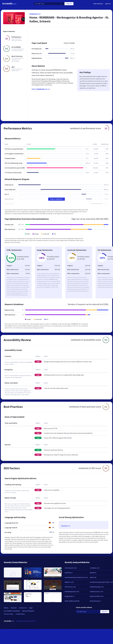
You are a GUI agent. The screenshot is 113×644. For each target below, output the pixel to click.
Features (14, 608)
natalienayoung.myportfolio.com (101, 582)
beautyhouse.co (95, 601)
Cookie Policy (20, 614)
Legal (31, 608)
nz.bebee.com (95, 568)
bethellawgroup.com (72, 591)
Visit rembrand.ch (41, 89)
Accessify (9, 4)
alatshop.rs (69, 573)
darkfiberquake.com (97, 587)
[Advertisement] (61, 33)
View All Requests (57, 199)
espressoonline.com (97, 596)
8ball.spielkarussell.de (72, 601)
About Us (108, 4)
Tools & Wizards (98, 4)
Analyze (69, 4)
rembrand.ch (35, 14)
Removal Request (28, 611)
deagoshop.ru (69, 596)
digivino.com (69, 582)
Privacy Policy (9, 614)
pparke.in (93, 573)
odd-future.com (70, 587)
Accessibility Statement (12, 611)
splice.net (93, 577)
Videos (6, 608)
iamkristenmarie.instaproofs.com (76, 577)
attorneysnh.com (71, 568)
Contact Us (23, 608)
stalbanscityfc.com (96, 591)
